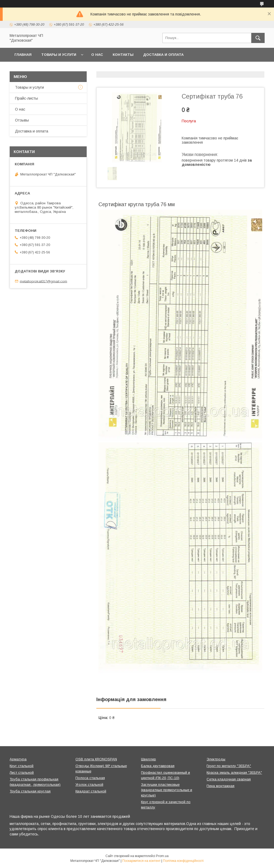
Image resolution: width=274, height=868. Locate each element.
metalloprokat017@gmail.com (43, 281)
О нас (97, 55)
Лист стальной (22, 773)
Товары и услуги (59, 55)
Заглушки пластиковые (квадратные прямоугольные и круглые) (167, 790)
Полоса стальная (90, 778)
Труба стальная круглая (30, 791)
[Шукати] (258, 38)
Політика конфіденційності (183, 861)
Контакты (123, 55)
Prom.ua (162, 856)
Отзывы (22, 120)
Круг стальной (22, 766)
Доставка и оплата (163, 55)
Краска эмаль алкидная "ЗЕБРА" (234, 773)
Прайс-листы (26, 98)
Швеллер (149, 759)
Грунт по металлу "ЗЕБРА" (229, 766)
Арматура (18, 759)
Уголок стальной (89, 785)
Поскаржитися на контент (141, 861)
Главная (23, 55)
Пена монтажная (220, 786)
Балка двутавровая (158, 766)
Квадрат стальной (91, 791)
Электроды (216, 759)
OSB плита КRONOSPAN (96, 759)
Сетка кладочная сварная (229, 779)
